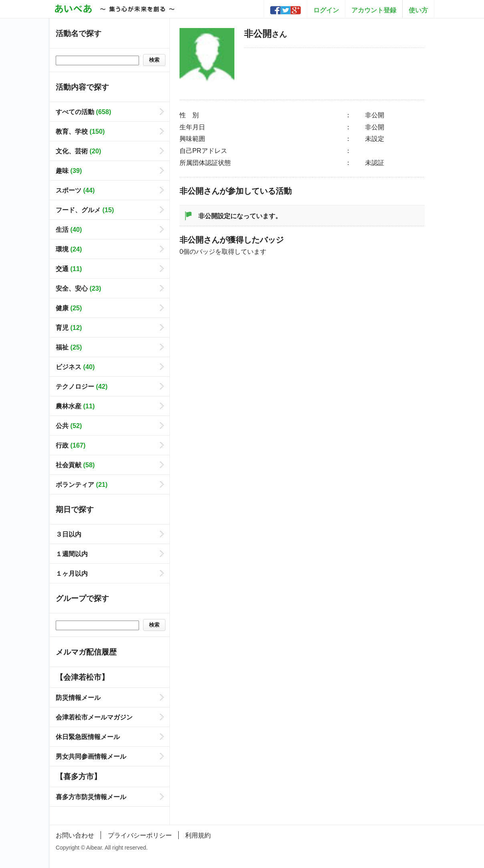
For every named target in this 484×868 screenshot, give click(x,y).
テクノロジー (82, 386)
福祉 (69, 347)
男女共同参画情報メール (91, 756)
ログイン (326, 10)
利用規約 (198, 835)
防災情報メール (78, 697)
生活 (69, 229)
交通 (69, 269)
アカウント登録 (374, 10)
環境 (69, 249)
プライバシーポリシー (140, 835)
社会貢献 (75, 465)
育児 (69, 328)
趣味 (69, 171)
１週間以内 (72, 554)
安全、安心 (78, 288)
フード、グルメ (85, 210)
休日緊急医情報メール (88, 737)
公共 (69, 426)
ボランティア (82, 484)
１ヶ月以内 (72, 573)
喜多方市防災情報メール (91, 797)
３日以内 (69, 534)
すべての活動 (83, 112)
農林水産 (75, 406)
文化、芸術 (78, 151)
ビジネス (75, 367)
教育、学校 (80, 131)
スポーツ (75, 190)
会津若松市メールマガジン (94, 717)
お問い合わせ (75, 835)
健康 (69, 308)
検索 (154, 60)
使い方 (418, 10)
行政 (71, 445)
